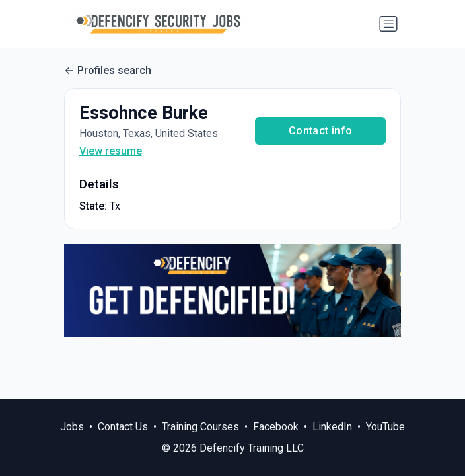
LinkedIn (332, 427)
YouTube (385, 427)
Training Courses (200, 427)
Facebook (276, 427)
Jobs (72, 427)
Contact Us (123, 427)
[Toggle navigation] (388, 24)
